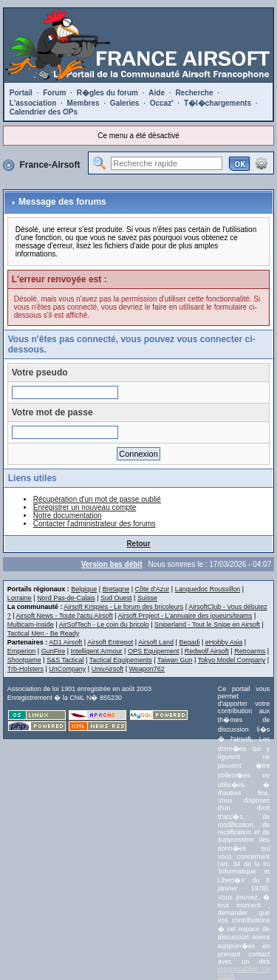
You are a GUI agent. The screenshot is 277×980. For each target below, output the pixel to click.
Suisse (147, 598)
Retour (138, 544)
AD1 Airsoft (65, 642)
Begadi (189, 642)
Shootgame (24, 660)
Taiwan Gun (175, 660)
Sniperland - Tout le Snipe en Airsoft (207, 625)
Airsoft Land (156, 642)
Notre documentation (68, 515)
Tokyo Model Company (232, 660)
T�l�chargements (218, 103)
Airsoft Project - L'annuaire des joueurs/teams (185, 616)
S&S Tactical (65, 660)
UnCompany (67, 669)
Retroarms (250, 651)
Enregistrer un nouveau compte (85, 507)
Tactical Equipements (121, 660)
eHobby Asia (224, 642)
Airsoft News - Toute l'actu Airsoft (65, 616)
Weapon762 (147, 669)
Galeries (124, 103)
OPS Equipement (154, 651)
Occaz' (162, 103)
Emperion (22, 651)
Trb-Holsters (25, 669)
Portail (21, 93)
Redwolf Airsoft (207, 651)
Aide (157, 93)
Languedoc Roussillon (208, 589)
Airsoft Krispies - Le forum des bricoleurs (123, 607)
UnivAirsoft (108, 669)
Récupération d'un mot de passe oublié (97, 499)
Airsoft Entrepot (110, 642)
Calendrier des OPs (44, 112)
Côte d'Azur (153, 589)
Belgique (84, 589)
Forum (54, 93)
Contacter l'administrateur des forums (95, 524)
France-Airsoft (49, 165)
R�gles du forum (107, 93)
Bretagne (116, 589)
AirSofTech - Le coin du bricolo (104, 625)
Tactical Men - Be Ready (44, 633)
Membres (83, 103)
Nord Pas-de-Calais (66, 598)
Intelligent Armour (96, 651)
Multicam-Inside (31, 625)
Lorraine (20, 598)
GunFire (54, 651)
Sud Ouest (116, 598)
